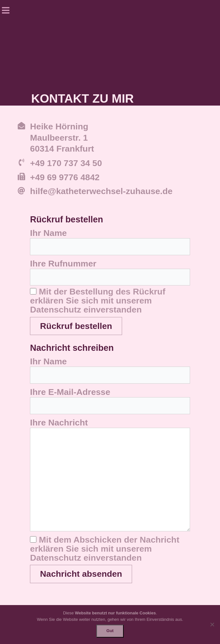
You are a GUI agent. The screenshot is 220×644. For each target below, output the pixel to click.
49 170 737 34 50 (69, 163)
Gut (110, 631)
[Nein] (212, 624)
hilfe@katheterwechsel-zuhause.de (101, 191)
